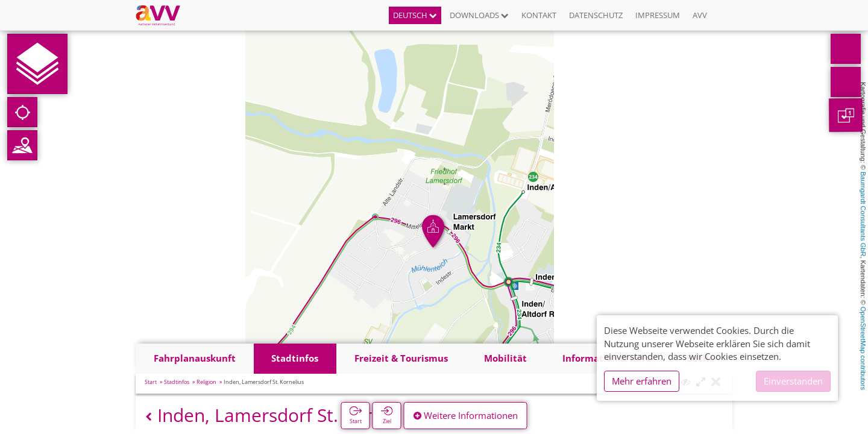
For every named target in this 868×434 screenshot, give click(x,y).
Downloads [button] (479, 15)
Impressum (658, 15)
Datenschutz (596, 15)
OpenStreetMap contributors (863, 348)
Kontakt (539, 15)
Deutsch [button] (415, 15)
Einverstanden (793, 381)
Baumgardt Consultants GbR (863, 214)
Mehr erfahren (642, 381)
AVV (700, 15)
